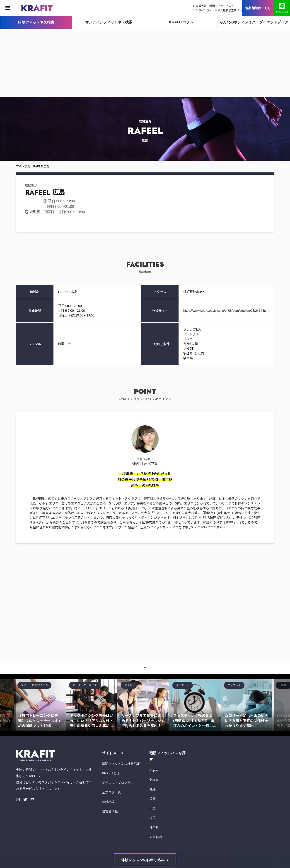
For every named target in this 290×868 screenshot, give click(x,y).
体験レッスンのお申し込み (143, 860)
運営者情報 (110, 811)
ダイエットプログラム (118, 783)
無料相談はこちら (258, 8)
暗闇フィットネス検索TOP (121, 764)
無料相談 (108, 802)
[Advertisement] (145, 63)
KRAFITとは (111, 773)
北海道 (154, 780)
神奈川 (154, 827)
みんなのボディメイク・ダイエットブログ (254, 22)
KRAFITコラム (181, 22)
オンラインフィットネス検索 (109, 22)
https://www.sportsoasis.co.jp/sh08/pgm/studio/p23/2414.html (226, 311)
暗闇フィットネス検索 (36, 22)
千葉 (152, 808)
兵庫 (152, 799)
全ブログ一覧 (111, 792)
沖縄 (152, 789)
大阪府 (154, 770)
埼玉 (152, 818)
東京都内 (156, 837)
